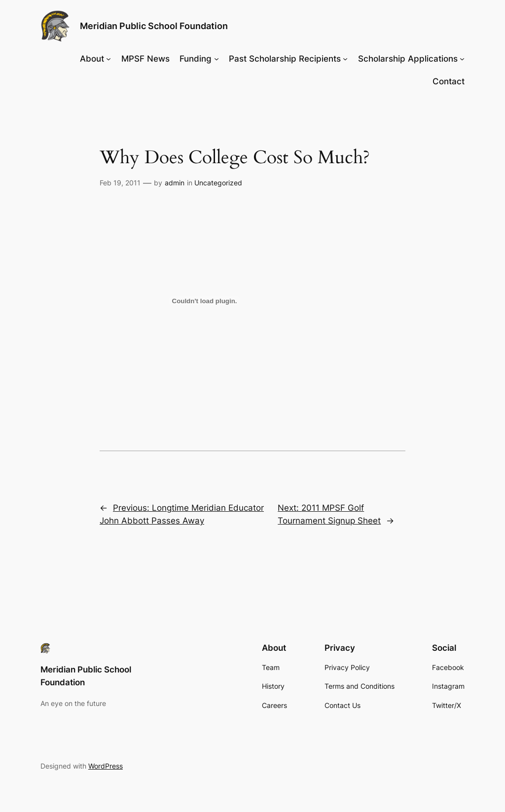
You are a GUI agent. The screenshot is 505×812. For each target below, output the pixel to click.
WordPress (106, 766)
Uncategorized (218, 183)
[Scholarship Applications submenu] (462, 59)
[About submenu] (108, 59)
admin (175, 183)
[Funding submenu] (216, 59)
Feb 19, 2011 (120, 183)
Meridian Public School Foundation (154, 26)
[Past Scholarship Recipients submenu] (345, 59)
